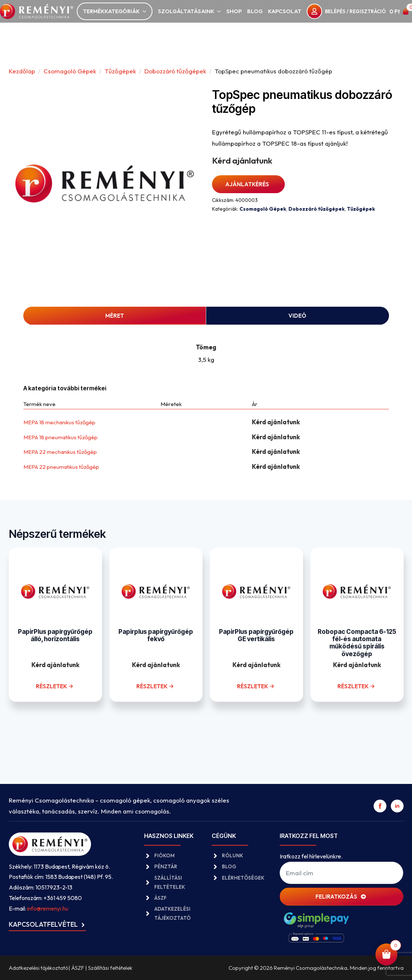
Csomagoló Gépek (70, 71)
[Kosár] (399, 12)
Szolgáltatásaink (186, 11)
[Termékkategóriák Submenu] (143, 12)
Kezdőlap (22, 71)
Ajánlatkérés (247, 184)
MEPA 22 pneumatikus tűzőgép (61, 467)
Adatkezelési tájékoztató (39, 968)
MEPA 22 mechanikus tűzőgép (60, 452)
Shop (234, 11)
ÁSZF (78, 968)
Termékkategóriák (111, 11)
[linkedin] (397, 806)
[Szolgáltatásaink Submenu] (218, 12)
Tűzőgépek (120, 71)
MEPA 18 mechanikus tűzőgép (59, 422)
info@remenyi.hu (48, 908)
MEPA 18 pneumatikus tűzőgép (61, 437)
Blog (255, 11)
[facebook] (380, 806)
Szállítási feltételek (110, 968)
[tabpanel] (206, 350)
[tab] (115, 316)
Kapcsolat (285, 11)
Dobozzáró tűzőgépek (175, 71)
